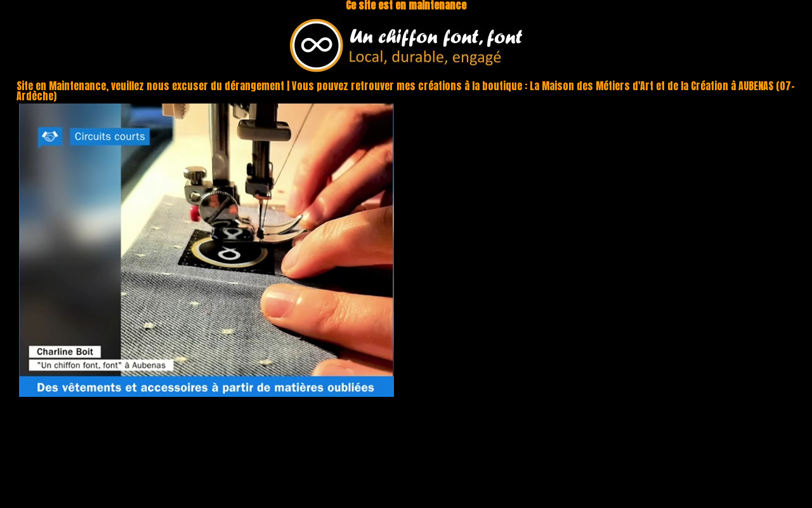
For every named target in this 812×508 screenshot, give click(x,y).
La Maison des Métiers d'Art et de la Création (629, 86)
